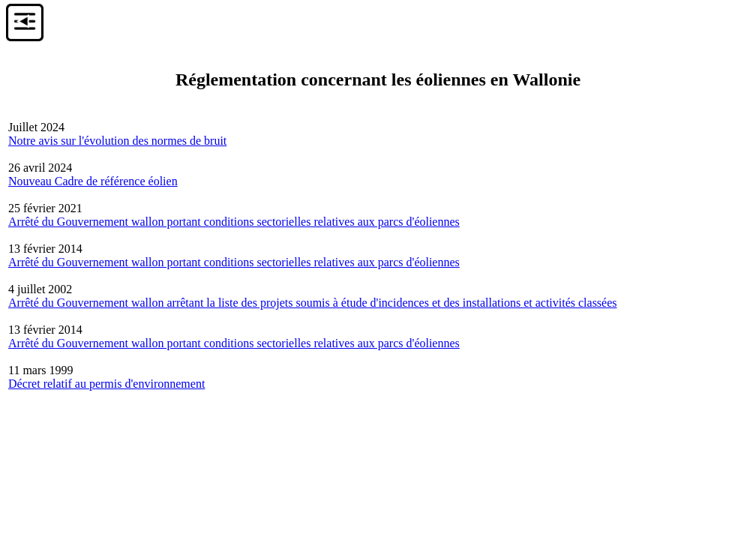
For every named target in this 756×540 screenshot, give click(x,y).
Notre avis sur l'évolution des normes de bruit (117, 141)
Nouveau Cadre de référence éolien (93, 181)
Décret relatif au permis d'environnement (106, 384)
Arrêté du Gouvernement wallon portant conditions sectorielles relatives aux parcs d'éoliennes (234, 222)
